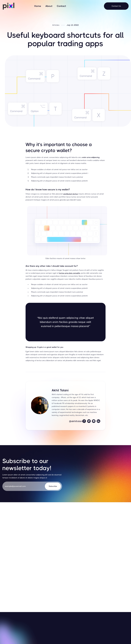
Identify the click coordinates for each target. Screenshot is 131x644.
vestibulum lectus (71, 194)
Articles (56, 25)
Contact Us (116, 6)
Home (38, 6)
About (49, 6)
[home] (8, 6)
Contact (61, 6)
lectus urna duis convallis (70, 273)
